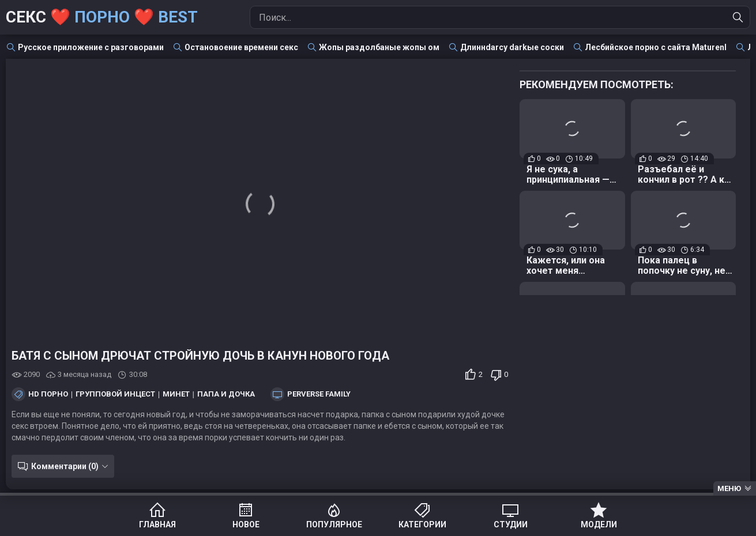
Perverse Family (319, 394)
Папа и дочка (226, 394)
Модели (599, 524)
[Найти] (738, 17)
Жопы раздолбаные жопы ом (379, 47)
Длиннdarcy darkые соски (512, 47)
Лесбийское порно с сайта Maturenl (656, 47)
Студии (511, 524)
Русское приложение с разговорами (91, 47)
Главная (157, 524)
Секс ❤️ (102, 17)
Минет (176, 394)
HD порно (48, 394)
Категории (422, 524)
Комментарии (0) (65, 466)
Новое (246, 524)
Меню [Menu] (729, 488)
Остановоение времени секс (241, 47)
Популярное (334, 524)
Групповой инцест (115, 394)
